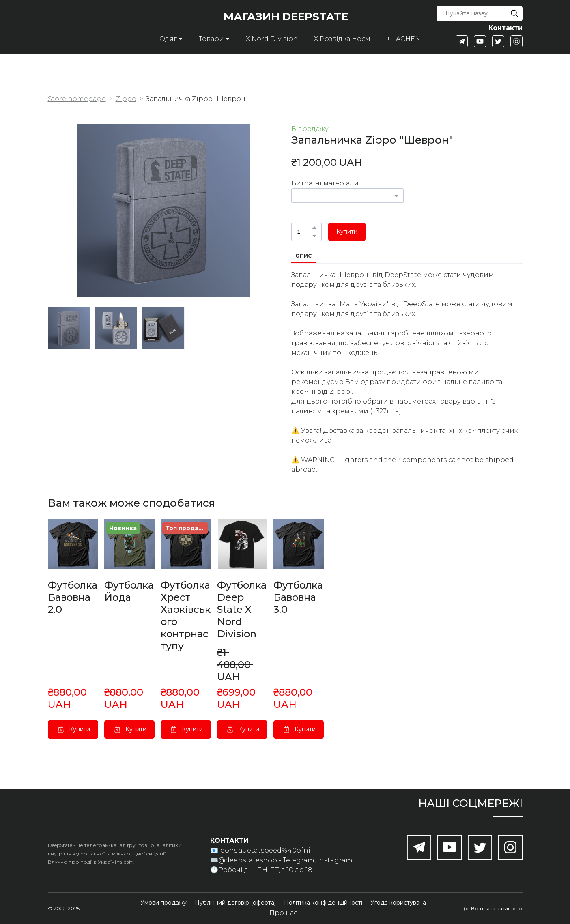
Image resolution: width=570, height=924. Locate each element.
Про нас (283, 913)
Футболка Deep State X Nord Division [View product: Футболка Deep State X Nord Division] (242, 609)
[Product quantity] (304, 232)
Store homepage (77, 99)
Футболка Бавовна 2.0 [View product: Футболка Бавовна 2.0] (73, 597)
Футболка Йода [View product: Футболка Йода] (129, 591)
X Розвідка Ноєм (342, 39)
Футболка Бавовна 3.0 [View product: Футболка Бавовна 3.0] (298, 597)
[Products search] (479, 14)
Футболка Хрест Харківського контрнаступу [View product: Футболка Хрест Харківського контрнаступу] (186, 616)
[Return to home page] (81, 27)
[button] (514, 13)
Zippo (126, 99)
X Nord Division (272, 39)
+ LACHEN (403, 39)
